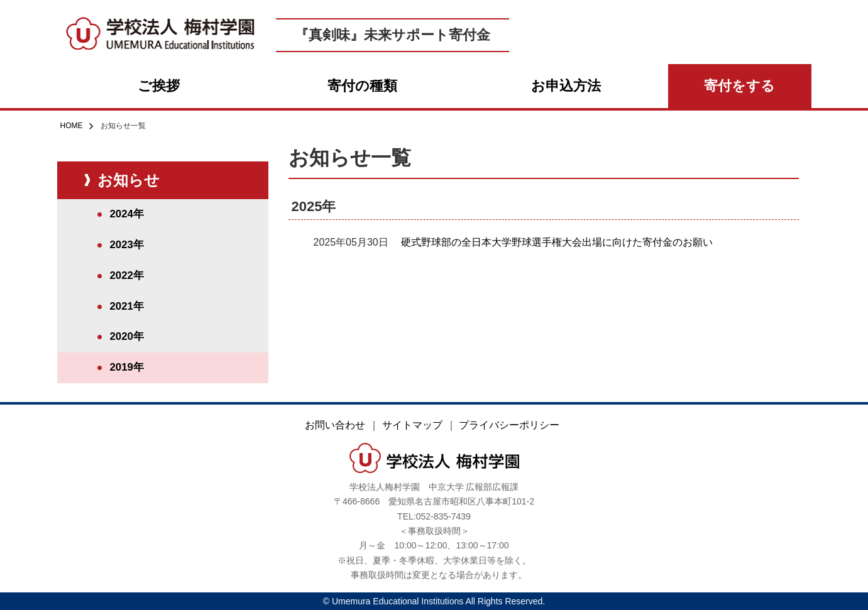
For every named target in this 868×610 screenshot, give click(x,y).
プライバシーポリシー (509, 425)
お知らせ (129, 180)
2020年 (127, 336)
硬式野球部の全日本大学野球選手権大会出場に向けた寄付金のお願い (557, 242)
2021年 (127, 306)
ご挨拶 (159, 86)
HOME (72, 126)
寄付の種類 (362, 86)
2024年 (127, 214)
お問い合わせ (335, 425)
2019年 (127, 367)
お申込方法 (566, 86)
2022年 (127, 275)
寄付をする (739, 86)
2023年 (127, 245)
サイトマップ (412, 425)
